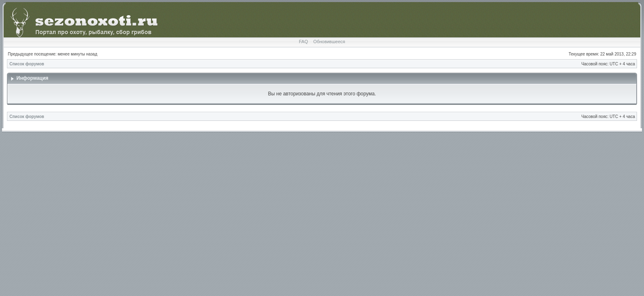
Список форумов (27, 64)
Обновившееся (329, 42)
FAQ (304, 42)
